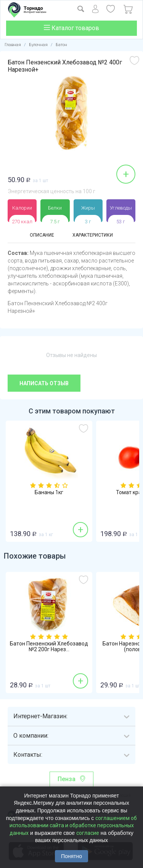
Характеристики (93, 235)
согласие (88, 833)
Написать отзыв (44, 383)
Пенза (67, 779)
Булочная (38, 45)
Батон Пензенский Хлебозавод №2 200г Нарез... (49, 647)
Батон (61, 45)
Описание (42, 235)
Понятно (71, 856)
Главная (13, 45)
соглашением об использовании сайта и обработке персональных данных (73, 826)
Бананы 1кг (49, 492)
